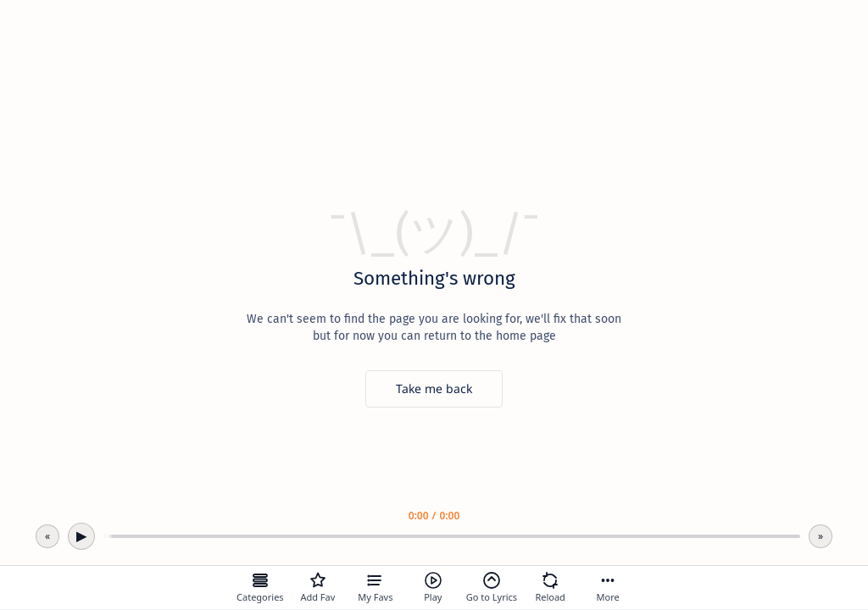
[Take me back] (434, 389)
